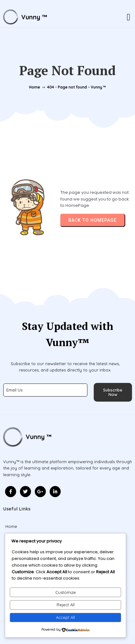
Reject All (66, 605)
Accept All (65, 617)
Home (35, 87)
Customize (66, 592)
